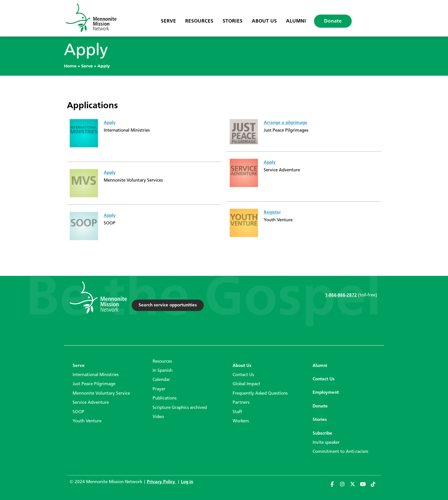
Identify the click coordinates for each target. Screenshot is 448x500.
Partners (241, 403)
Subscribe (322, 433)
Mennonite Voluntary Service (101, 393)
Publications (165, 398)
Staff (237, 412)
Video (158, 417)
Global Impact (246, 384)
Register (272, 212)
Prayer (159, 389)
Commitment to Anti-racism (340, 452)
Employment (326, 393)
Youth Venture (87, 421)
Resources (199, 21)
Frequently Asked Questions (260, 393)
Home (70, 66)
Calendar (161, 380)
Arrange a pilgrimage (286, 123)
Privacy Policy (162, 482)
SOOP (78, 412)
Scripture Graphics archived (180, 408)
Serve (168, 21)
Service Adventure (91, 403)
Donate (333, 21)
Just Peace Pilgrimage (94, 384)
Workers (241, 421)
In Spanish (163, 371)
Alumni (296, 21)
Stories (233, 21)
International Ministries (96, 375)
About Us (264, 21)
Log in (187, 482)
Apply (110, 123)
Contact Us (243, 375)
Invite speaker (326, 443)
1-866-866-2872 (341, 295)
